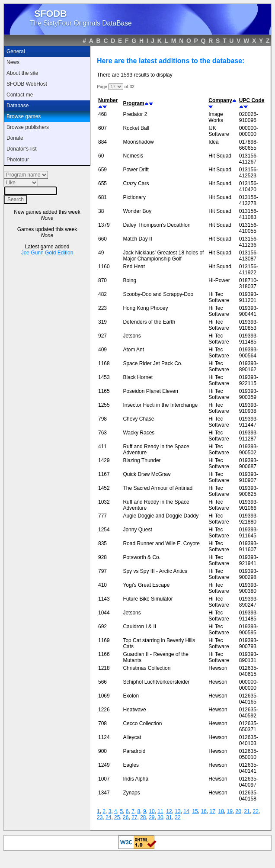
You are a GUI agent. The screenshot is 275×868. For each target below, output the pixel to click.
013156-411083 (249, 214)
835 (102, 543)
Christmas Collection (147, 668)
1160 (104, 267)
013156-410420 (249, 186)
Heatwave (134, 710)
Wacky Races (139, 433)
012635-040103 (249, 740)
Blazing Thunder (142, 460)
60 (101, 156)
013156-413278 (249, 200)
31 (169, 817)
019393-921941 (249, 560)
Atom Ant (133, 350)
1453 (104, 377)
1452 (104, 488)
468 (102, 114)
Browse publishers (28, 127)
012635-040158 (249, 796)
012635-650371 (249, 727)
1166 (104, 654)
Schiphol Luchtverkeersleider (156, 682)
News (13, 62)
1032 (104, 502)
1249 (104, 765)
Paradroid (134, 751)
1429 (104, 460)
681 (102, 197)
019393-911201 (249, 297)
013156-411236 (249, 242)
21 (247, 811)
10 (152, 811)
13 (177, 811)
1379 (104, 225)
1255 (104, 405)
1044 (104, 613)
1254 (104, 530)
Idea (213, 142)
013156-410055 (249, 228)
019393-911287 (249, 436)
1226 (104, 710)
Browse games (24, 116)
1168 (104, 363)
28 (143, 817)
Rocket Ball (136, 128)
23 (100, 817)
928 (102, 557)
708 (102, 723)
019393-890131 (249, 657)
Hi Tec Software (219, 297)
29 (152, 817)
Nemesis (133, 156)
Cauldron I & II (139, 627)
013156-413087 (249, 256)
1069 (104, 696)
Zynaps (131, 793)
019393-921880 (249, 519)
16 (203, 811)
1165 (104, 391)
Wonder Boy (137, 211)
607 (102, 128)
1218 (104, 668)
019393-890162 (249, 366)
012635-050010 (249, 754)
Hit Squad (220, 156)
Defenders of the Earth (149, 322)
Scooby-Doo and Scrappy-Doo (158, 294)
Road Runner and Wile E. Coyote (161, 543)
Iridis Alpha (136, 779)
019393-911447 (249, 422)
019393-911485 (249, 339)
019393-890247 (249, 602)
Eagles (131, 765)
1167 (104, 474)
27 (134, 817)
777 (102, 516)
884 (102, 142)
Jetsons (132, 336)
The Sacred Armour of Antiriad (158, 488)
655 (102, 183)
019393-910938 (249, 408)
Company (220, 100)
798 (102, 419)
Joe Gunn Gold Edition (47, 253)
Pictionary (134, 197)
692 (102, 627)
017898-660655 (249, 145)
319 (102, 322)
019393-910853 (249, 325)
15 (195, 811)
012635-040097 (249, 782)
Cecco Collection (142, 723)
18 (221, 811)
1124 (104, 737)
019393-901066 (249, 505)
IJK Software (219, 131)
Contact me (20, 95)
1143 (104, 599)
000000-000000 (249, 131)
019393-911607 (249, 547)
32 (177, 817)
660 (102, 239)
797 (102, 571)
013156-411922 (249, 270)
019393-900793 (249, 643)
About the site (22, 73)
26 (126, 817)
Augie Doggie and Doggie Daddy (161, 516)
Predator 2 (135, 114)
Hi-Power (219, 280)
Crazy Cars (136, 183)
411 (102, 447)
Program (133, 103)
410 (102, 585)
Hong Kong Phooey (145, 308)
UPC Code (252, 100)
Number (108, 100)
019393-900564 (249, 353)
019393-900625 (249, 491)
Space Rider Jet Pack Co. (152, 363)
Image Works (216, 117)
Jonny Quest (137, 530)
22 (256, 811)
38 (101, 211)
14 (186, 811)
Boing (130, 280)
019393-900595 (249, 630)
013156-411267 (249, 159)
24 (108, 817)
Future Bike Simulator (148, 599)
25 (117, 817)
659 (102, 170)
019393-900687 (249, 463)
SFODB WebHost (27, 84)
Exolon (131, 696)
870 (102, 280)
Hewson (218, 668)
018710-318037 (249, 283)
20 (238, 811)
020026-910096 (249, 117)
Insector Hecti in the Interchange (160, 405)
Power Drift (136, 170)
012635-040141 (249, 768)
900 (102, 751)
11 (160, 811)
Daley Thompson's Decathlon (157, 225)
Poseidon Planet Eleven (150, 391)
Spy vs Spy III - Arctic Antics (155, 571)
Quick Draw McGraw (147, 474)
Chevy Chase (138, 419)
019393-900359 (249, 394)
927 (102, 336)
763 (102, 433)
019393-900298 (249, 574)
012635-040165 (249, 699)
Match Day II (137, 239)
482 (102, 294)
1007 (104, 779)
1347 (104, 793)
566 (102, 682)
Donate (15, 138)
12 (169, 811)
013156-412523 (249, 173)
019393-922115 (249, 380)
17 (212, 811)
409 (102, 350)
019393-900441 (249, 311)
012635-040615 (249, 671)
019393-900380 (249, 588)
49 (101, 253)
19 (230, 811)
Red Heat (134, 267)
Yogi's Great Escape (146, 585)
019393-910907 (249, 477)
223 (102, 308)
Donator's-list (22, 149)
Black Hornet (138, 377)
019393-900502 (249, 450)
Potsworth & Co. (142, 557)
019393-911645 (249, 533)
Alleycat (132, 737)
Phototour (18, 160)
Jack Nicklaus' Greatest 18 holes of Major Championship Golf (163, 256)
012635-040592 (249, 713)
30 (160, 817)
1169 (104, 640)
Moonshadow (138, 142)
